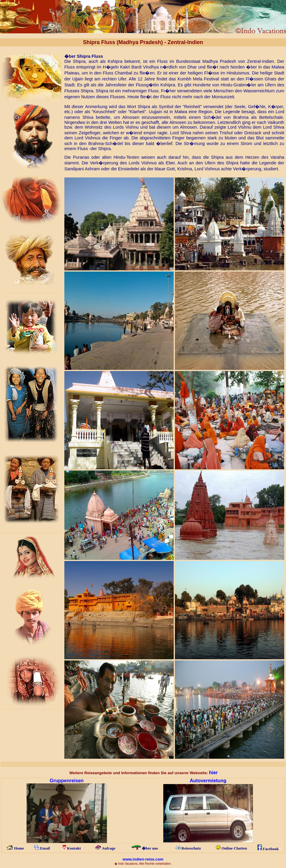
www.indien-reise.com (143, 859)
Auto (195, 781)
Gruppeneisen (67, 781)
